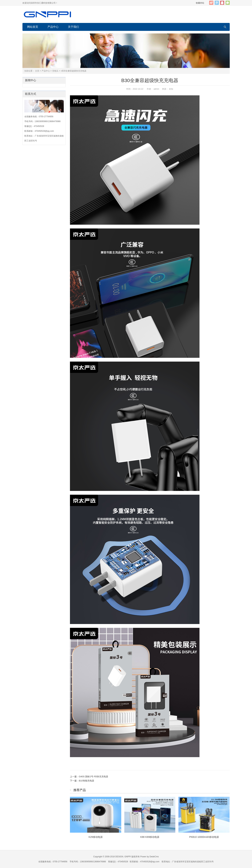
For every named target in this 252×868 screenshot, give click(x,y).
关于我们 (73, 27)
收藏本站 (200, 3)
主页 (37, 71)
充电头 (55, 71)
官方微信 (228, 3)
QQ (222, 3)
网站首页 (33, 27)
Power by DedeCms (149, 857)
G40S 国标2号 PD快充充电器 (94, 777)
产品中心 (53, 27)
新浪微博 (211, 3)
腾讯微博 (217, 3)
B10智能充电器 (87, 781)
